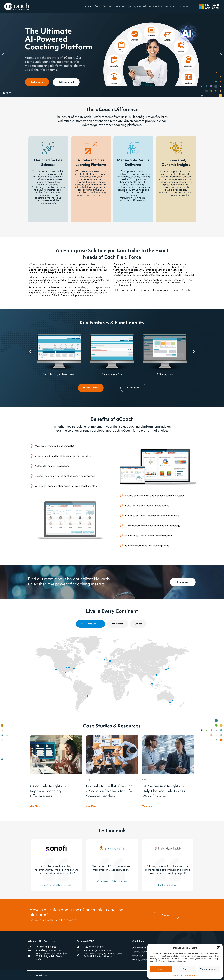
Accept (161, 969)
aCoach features (103, 6)
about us (183, 6)
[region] (112, 55)
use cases (120, 6)
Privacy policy (191, 975)
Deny (185, 969)
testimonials (155, 6)
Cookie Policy (178, 975)
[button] (218, 948)
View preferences (209, 969)
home (88, 6)
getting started (137, 6)
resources (170, 6)
